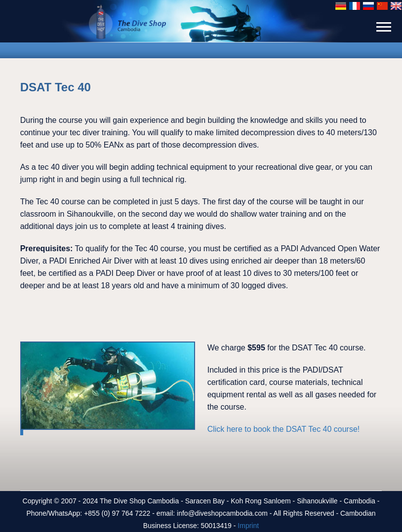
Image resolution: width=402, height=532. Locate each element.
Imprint (248, 526)
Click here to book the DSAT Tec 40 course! (284, 429)
